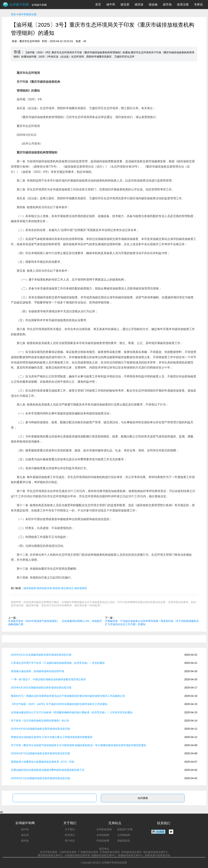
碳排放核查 (30, 588)
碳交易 (125, 4)
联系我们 (70, 835)
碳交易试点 (67, 588)
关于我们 (70, 829)
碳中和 (111, 4)
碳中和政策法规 (28, 14)
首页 (98, 4)
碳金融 (153, 4)
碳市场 (167, 4)
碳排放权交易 (44, 588)
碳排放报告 (81, 588)
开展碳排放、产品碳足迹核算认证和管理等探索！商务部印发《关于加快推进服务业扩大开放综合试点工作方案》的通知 (152, 623)
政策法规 (183, 4)
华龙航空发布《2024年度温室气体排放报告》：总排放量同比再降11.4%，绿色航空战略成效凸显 (55, 623)
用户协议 (70, 841)
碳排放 (139, 4)
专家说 (198, 4)
